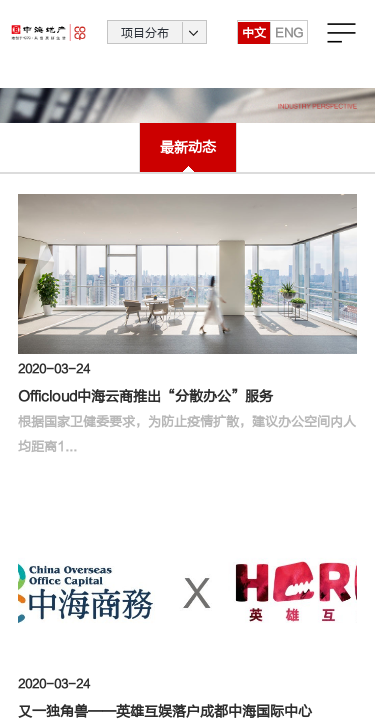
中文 (254, 45)
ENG (289, 45)
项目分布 (145, 45)
